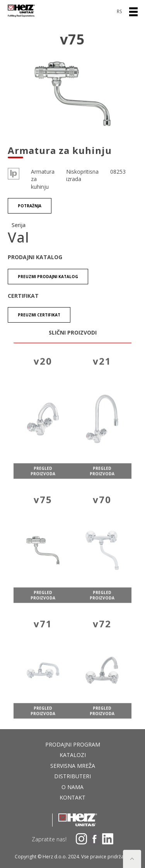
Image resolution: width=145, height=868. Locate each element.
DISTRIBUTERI (72, 776)
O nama (72, 787)
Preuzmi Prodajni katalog (48, 277)
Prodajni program (73, 744)
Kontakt (72, 797)
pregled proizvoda (43, 478)
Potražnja (30, 206)
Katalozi (73, 755)
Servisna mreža (73, 766)
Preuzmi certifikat (39, 315)
